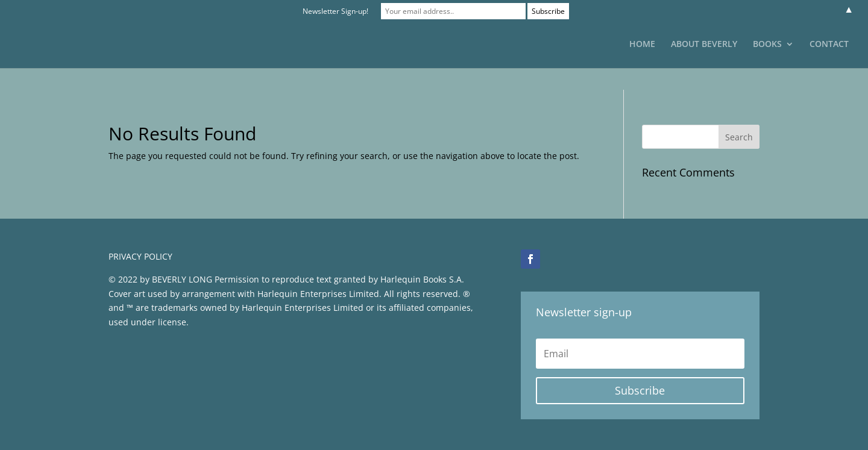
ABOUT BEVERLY (704, 45)
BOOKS (767, 45)
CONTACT (829, 45)
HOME (642, 45)
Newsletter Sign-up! (335, 11)
